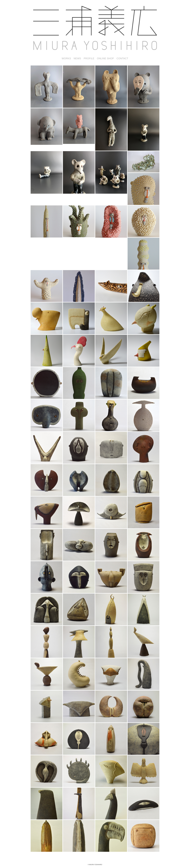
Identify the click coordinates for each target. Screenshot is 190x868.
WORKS (66, 58)
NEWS (77, 58)
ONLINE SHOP (105, 58)
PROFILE (89, 58)
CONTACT (122, 58)
